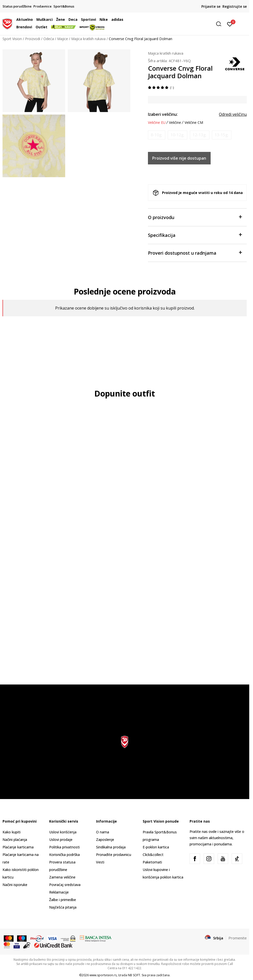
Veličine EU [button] (157, 123)
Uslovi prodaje (61, 840)
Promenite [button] (238, 938)
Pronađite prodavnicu (114, 855)
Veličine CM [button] (194, 123)
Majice (63, 39)
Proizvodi (33, 39)
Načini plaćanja (15, 840)
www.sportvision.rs (103, 975)
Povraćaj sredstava (65, 885)
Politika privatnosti (64, 847)
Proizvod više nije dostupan (179, 158)
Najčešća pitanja (63, 907)
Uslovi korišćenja (63, 832)
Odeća (49, 39)
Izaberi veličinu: (163, 114)
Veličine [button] (175, 123)
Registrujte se (235, 6)
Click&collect (153, 855)
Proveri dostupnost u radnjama (195, 253)
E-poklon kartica (156, 847)
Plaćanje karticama (18, 847)
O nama (103, 832)
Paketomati (152, 862)
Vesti (100, 862)
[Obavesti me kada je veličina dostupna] (157, 135)
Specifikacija (195, 235)
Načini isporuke (15, 885)
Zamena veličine (62, 877)
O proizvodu (195, 217)
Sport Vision (12, 39)
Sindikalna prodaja (111, 847)
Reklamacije (59, 892)
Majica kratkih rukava (88, 39)
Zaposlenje (105, 840)
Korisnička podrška (64, 855)
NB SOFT (134, 975)
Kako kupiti (12, 832)
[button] (185, 24)
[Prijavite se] (230, 24)
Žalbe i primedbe (63, 900)
